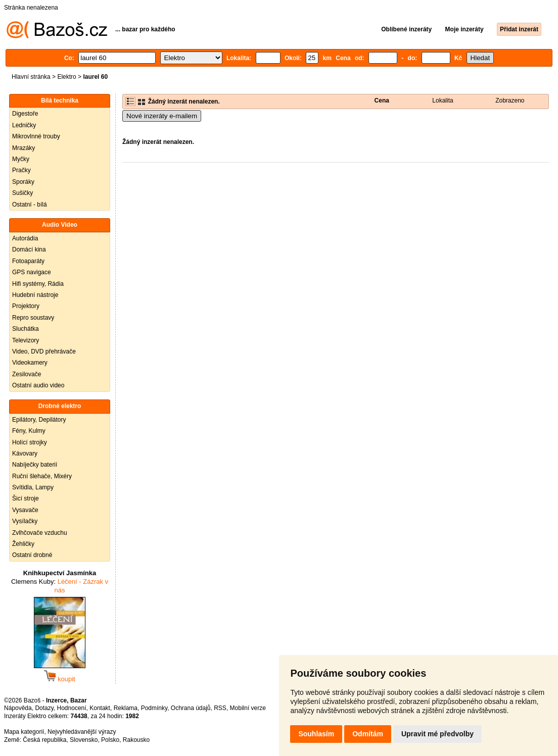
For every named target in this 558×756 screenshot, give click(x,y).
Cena (382, 100)
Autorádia (25, 238)
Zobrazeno (510, 100)
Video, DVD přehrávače (44, 351)
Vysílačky (25, 521)
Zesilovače (27, 374)
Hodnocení (72, 708)
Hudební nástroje (35, 295)
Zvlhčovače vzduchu (40, 533)
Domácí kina (29, 249)
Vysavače (25, 510)
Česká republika (44, 740)
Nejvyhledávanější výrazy (82, 732)
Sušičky (22, 193)
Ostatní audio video (38, 385)
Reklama (126, 708)
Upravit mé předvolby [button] (437, 734)
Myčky (21, 159)
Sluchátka (26, 329)
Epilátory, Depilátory (39, 420)
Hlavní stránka (31, 77)
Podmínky (154, 708)
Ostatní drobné (32, 555)
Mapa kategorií (24, 732)
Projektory (26, 306)
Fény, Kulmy (29, 431)
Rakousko (136, 740)
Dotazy (44, 708)
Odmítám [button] (368, 734)
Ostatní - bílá (30, 205)
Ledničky (24, 125)
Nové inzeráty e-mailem (162, 116)
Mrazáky (24, 148)
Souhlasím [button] (316, 734)
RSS (220, 708)
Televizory (26, 340)
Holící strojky (30, 442)
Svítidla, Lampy (33, 487)
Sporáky (23, 182)
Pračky (21, 170)
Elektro (66, 77)
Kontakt (100, 708)
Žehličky (23, 544)
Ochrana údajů (191, 708)
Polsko (110, 740)
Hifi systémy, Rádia (38, 284)
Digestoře (25, 114)
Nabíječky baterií (35, 465)
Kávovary (25, 453)
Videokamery (30, 363)
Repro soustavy (33, 318)
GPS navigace (32, 272)
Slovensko (84, 740)
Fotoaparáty (28, 261)
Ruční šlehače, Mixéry (42, 476)
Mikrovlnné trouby (36, 136)
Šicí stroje (26, 498)
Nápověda (18, 708)
